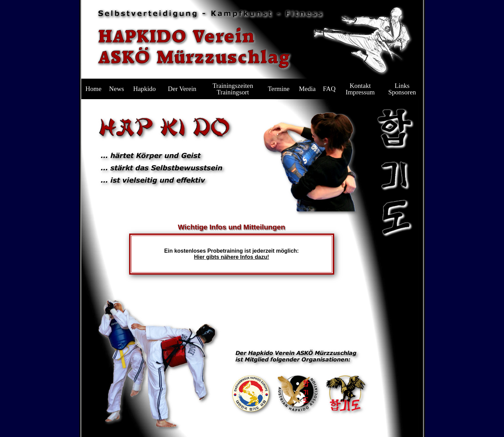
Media (307, 89)
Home (93, 89)
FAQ (329, 89)
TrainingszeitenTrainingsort (233, 89)
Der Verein (182, 89)
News (117, 89)
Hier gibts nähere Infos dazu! (232, 257)
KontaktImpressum (360, 89)
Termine (279, 89)
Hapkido (145, 89)
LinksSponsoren (402, 89)
